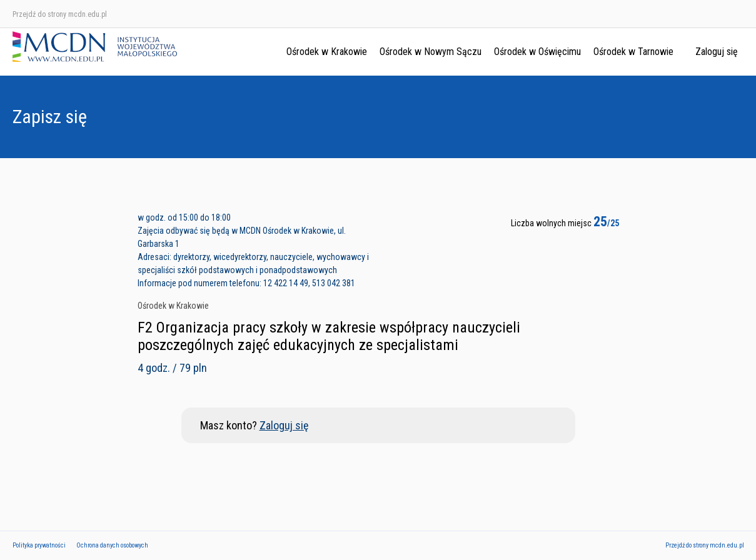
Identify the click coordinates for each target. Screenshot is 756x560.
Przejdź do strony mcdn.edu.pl (60, 14)
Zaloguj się (717, 52)
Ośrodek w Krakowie (327, 52)
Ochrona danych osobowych (112, 545)
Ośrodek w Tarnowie (633, 52)
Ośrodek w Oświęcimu (537, 52)
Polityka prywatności (39, 545)
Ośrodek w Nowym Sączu (431, 52)
